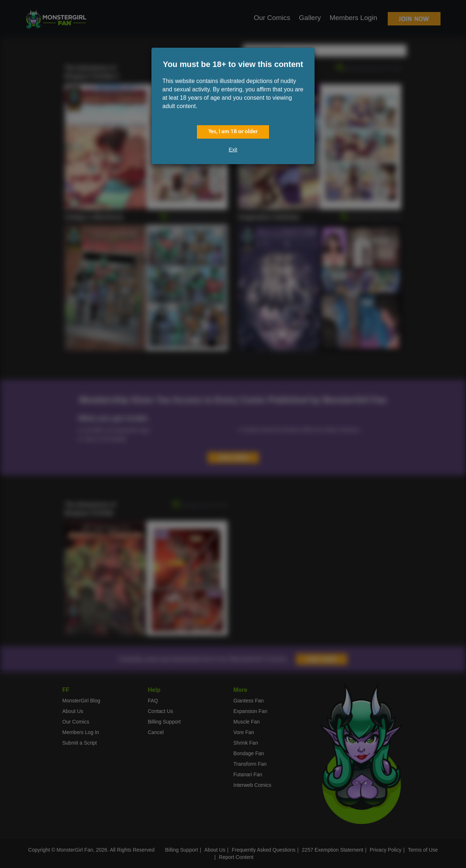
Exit (233, 150)
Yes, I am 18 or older (233, 132)
